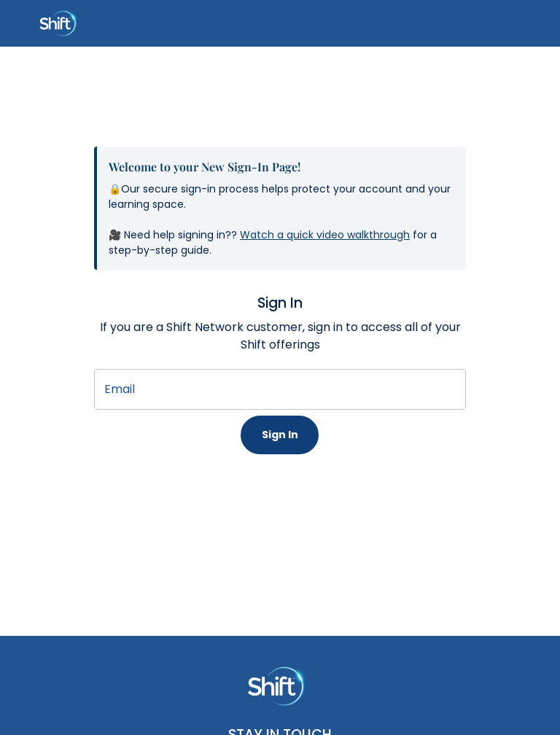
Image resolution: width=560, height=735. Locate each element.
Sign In (280, 435)
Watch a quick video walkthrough (325, 235)
